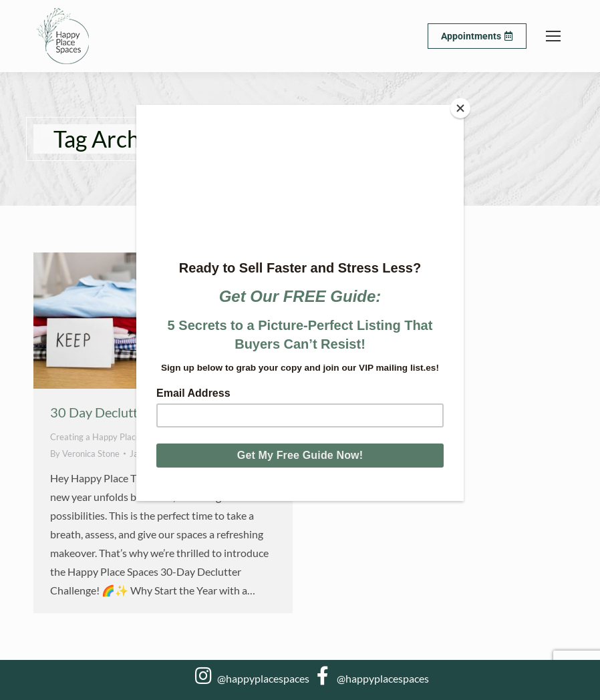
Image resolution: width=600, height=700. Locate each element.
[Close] (460, 108)
